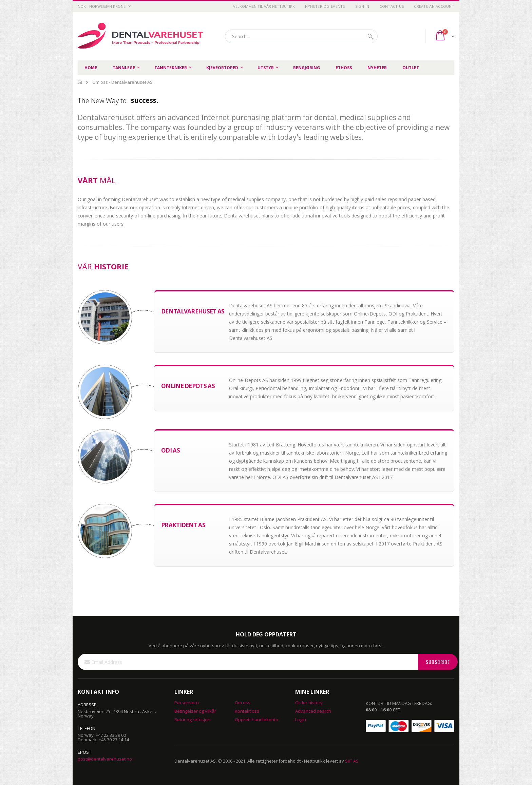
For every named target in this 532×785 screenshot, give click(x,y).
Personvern (187, 703)
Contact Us (392, 6)
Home (80, 82)
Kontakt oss (247, 711)
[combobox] (301, 36)
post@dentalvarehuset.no (105, 759)
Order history (309, 703)
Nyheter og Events (325, 6)
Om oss (243, 703)
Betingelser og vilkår (195, 711)
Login (301, 720)
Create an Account (434, 6)
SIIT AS (352, 761)
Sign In (362, 6)
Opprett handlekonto (256, 720)
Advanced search (313, 711)
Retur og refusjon (192, 720)
